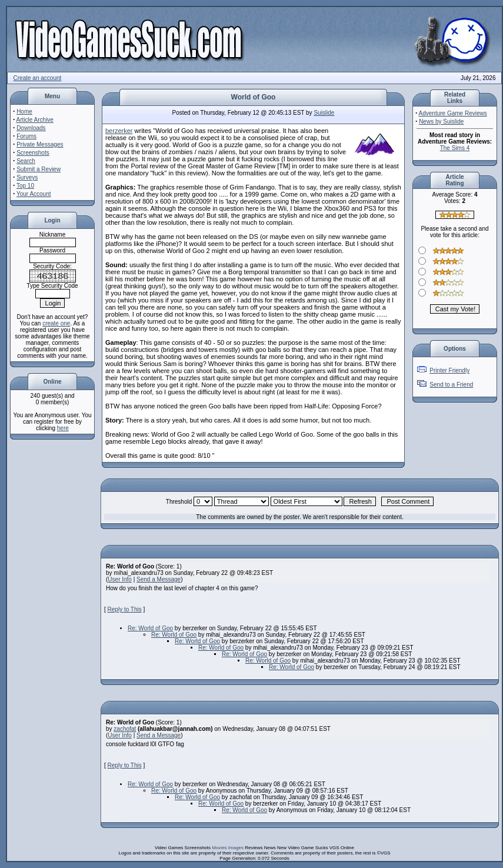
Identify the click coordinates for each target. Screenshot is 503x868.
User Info (120, 579)
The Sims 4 (455, 148)
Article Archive (35, 120)
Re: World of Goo (150, 628)
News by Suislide (441, 122)
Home (24, 112)
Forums (26, 136)
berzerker (119, 131)
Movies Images (228, 848)
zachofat (125, 729)
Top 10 (25, 186)
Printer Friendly (449, 370)
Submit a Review (39, 169)
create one (56, 323)
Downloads (31, 128)
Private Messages (40, 144)
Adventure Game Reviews (453, 113)
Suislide (324, 113)
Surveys (27, 177)
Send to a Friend (451, 385)
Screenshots (33, 153)
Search (26, 161)
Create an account (38, 78)
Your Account (34, 194)
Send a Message (159, 579)
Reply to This (125, 609)
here (63, 428)
